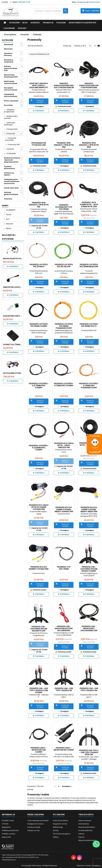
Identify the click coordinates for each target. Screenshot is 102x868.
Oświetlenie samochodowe (11, 95)
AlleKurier (11, 849)
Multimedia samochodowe (11, 82)
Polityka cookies (9, 834)
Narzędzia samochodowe (11, 89)
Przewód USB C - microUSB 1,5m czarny (39, 750)
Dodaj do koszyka (37, 101)
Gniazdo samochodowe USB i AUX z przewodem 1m (64, 85)
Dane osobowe (85, 821)
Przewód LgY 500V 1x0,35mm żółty (89, 325)
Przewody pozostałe (11, 139)
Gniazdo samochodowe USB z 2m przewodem (89, 85)
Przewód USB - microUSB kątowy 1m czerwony (64, 628)
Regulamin (6, 827)
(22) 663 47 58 (24, 2)
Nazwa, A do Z (83, 46)
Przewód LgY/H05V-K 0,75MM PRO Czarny (39, 386)
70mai (8, 215)
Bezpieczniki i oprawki (11, 117)
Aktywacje (8, 44)
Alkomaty (8, 49)
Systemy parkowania (9, 167)
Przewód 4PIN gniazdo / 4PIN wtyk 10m (64, 145)
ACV (8, 219)
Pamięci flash (12, 129)
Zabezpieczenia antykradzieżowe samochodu (12, 181)
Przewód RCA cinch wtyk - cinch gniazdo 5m (64, 445)
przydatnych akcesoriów (82, 800)
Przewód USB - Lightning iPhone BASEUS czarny (89, 569)
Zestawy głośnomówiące (11, 193)
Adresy (81, 834)
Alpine (8, 228)
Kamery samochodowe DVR (11, 68)
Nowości (35, 23)
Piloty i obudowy (11, 101)
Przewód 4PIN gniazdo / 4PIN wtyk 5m (39, 205)
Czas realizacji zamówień (38, 821)
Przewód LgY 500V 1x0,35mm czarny (39, 325)
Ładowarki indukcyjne (10, 124)
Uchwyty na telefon (9, 174)
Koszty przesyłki (34, 827)
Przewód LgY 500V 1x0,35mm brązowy (89, 266)
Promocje (48, 23)
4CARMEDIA (11, 210)
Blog (25, 23)
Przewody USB (14, 145)
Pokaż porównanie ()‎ (39, 54)
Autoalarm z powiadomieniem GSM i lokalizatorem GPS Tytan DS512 (13, 373)
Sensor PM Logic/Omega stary (13, 287)
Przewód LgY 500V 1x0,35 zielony (64, 266)
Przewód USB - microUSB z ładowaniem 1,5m (89, 628)
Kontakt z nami (8, 821)
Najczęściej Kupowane (9, 237)
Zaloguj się (81, 2)
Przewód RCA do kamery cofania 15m (39, 568)
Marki (5, 206)
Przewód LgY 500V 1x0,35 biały (39, 266)
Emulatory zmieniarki (9, 61)
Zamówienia (84, 824)
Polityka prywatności (10, 830)
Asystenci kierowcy (8, 54)
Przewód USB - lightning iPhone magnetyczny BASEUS (39, 630)
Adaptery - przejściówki (10, 111)
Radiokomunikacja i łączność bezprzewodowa (12, 160)
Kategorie (14, 23)
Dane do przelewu (61, 821)
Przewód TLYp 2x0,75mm (64, 568)
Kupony (82, 837)
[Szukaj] (51, 11)
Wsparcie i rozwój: (88, 866)
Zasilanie (10, 149)
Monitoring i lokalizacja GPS (11, 76)
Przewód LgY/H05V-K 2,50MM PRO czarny (39, 448)
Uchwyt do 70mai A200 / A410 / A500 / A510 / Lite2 (13, 344)
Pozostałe (8, 105)
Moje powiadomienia (87, 840)
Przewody (11, 134)
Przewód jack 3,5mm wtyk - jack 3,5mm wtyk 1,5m (89, 204)
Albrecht (9, 224)
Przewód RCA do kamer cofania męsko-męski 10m (89, 509)
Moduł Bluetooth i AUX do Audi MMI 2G (13, 259)
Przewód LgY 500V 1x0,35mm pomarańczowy (64, 326)
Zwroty (56, 830)
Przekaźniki (11, 153)
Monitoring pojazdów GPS (82, 23)
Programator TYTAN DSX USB (39, 144)
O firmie (5, 824)
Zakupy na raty (33, 830)
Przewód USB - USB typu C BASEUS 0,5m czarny (39, 690)
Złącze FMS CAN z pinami (13, 316)
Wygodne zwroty (60, 824)
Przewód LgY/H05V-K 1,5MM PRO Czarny (64, 385)
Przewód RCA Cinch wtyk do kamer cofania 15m (39, 507)
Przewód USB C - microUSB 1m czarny (64, 749)
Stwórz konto (95, 2)
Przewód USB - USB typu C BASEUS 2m (89, 689)
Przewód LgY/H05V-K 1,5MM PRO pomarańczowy (89, 386)
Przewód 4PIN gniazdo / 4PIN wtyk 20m (89, 145)
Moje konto (6, 837)
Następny (67, 786)
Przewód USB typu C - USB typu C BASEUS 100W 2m (89, 752)
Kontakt (5, 2)
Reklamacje (58, 827)
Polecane (61, 23)
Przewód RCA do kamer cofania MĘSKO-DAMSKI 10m (64, 509)
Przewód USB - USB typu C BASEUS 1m (64, 689)
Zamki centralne (11, 188)
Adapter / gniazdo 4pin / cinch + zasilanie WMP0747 (39, 85)
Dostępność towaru (35, 824)
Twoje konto (86, 815)
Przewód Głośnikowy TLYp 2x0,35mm (64, 207)
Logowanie (9, 28)
